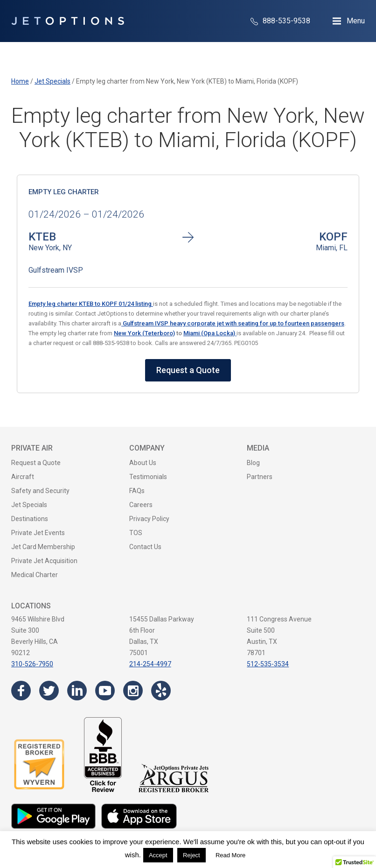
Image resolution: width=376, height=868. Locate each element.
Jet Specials (29, 505)
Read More (230, 855)
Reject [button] (191, 855)
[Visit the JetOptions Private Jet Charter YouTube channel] (105, 691)
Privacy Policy (149, 519)
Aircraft (23, 477)
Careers (141, 505)
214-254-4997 (150, 664)
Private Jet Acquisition (44, 561)
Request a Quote (188, 370)
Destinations (30, 519)
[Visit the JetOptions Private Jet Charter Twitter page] (49, 691)
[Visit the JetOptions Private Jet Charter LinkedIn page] (77, 691)
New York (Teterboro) (144, 333)
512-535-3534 (268, 664)
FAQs (137, 491)
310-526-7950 (32, 664)
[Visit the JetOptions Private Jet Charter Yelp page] (161, 691)
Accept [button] (158, 855)
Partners (260, 477)
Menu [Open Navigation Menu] (356, 21)
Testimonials (148, 477)
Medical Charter (35, 575)
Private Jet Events (38, 533)
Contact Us (145, 547)
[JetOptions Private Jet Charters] (68, 21)
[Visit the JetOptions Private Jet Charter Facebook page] (21, 691)
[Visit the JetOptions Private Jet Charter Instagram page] (133, 691)
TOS (136, 533)
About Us (143, 463)
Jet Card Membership (43, 547)
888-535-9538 (280, 21)
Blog (253, 463)
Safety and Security (40, 491)
